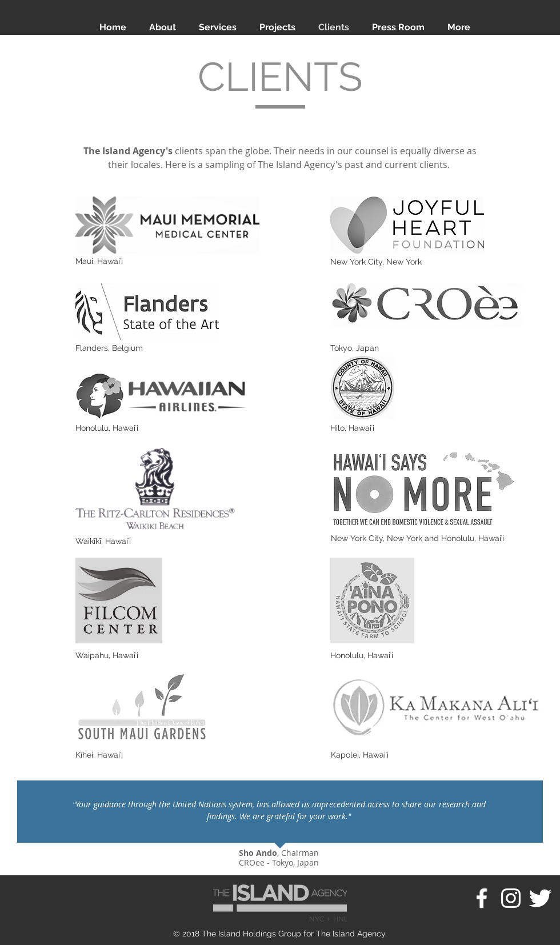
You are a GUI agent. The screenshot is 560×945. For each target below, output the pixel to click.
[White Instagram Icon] (511, 898)
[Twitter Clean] (540, 898)
